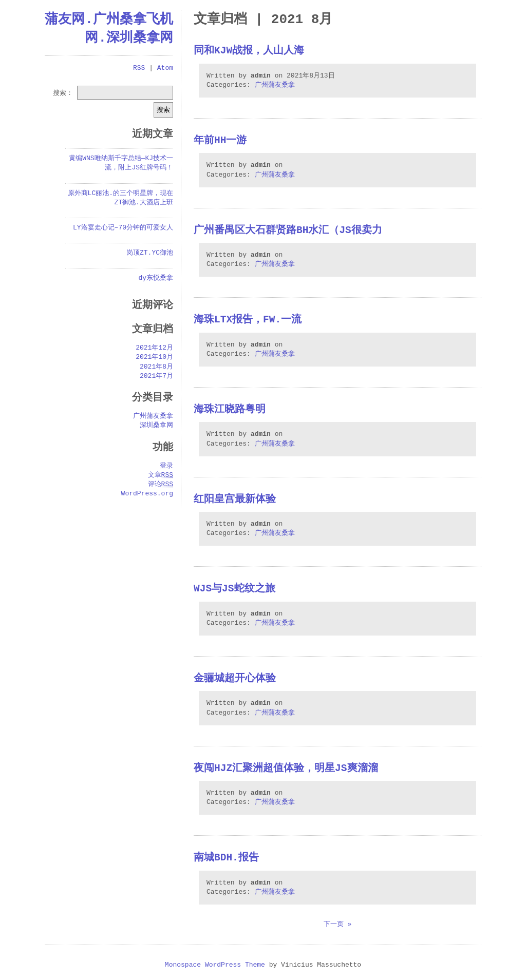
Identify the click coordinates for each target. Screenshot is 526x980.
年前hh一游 (220, 141)
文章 (161, 475)
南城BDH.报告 (226, 858)
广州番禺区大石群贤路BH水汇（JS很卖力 (288, 231)
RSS (139, 68)
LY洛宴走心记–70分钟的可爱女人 (123, 228)
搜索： (63, 92)
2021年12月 (154, 348)
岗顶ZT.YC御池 (150, 253)
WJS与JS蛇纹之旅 (234, 589)
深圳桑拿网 (156, 426)
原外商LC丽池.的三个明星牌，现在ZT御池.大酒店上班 (120, 198)
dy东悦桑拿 (156, 278)
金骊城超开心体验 (235, 679)
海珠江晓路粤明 (230, 410)
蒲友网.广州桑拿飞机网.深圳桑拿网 (109, 29)
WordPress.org (147, 494)
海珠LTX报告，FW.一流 (248, 320)
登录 (166, 466)
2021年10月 (154, 357)
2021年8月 (156, 367)
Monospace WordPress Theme (215, 965)
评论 (161, 485)
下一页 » (338, 925)
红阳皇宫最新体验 (235, 500)
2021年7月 (156, 376)
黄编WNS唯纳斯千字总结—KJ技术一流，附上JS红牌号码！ (121, 163)
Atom (165, 68)
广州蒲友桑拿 (275, 85)
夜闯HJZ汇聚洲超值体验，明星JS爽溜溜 (286, 769)
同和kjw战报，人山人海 (249, 51)
